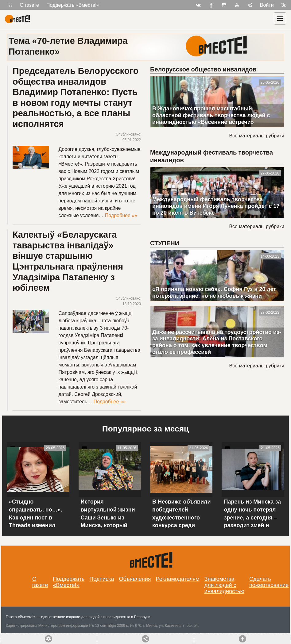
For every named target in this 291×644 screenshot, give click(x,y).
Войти (267, 5)
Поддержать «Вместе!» (73, 5)
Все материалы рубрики (256, 136)
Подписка (102, 579)
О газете (29, 5)
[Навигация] (280, 18)
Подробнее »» (121, 215)
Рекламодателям (178, 579)
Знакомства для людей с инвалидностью (225, 585)
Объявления (135, 579)
